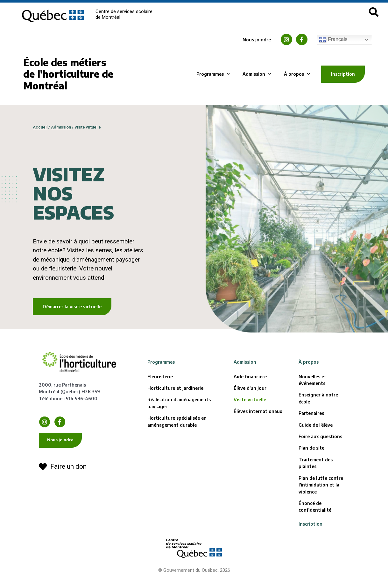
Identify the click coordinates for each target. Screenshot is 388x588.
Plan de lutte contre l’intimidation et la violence (321, 485)
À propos (297, 74)
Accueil (40, 127)
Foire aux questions (320, 436)
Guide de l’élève (316, 425)
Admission (257, 74)
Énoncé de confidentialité (315, 507)
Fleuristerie (160, 377)
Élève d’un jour (250, 388)
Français (333, 40)
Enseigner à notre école (318, 398)
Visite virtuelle (250, 399)
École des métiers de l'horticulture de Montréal (68, 74)
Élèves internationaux (258, 411)
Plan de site (311, 448)
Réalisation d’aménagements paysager (179, 403)
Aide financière (250, 377)
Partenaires (311, 413)
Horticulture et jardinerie (175, 388)
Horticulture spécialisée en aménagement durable (177, 421)
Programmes (213, 74)
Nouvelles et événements (312, 380)
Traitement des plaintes (316, 463)
